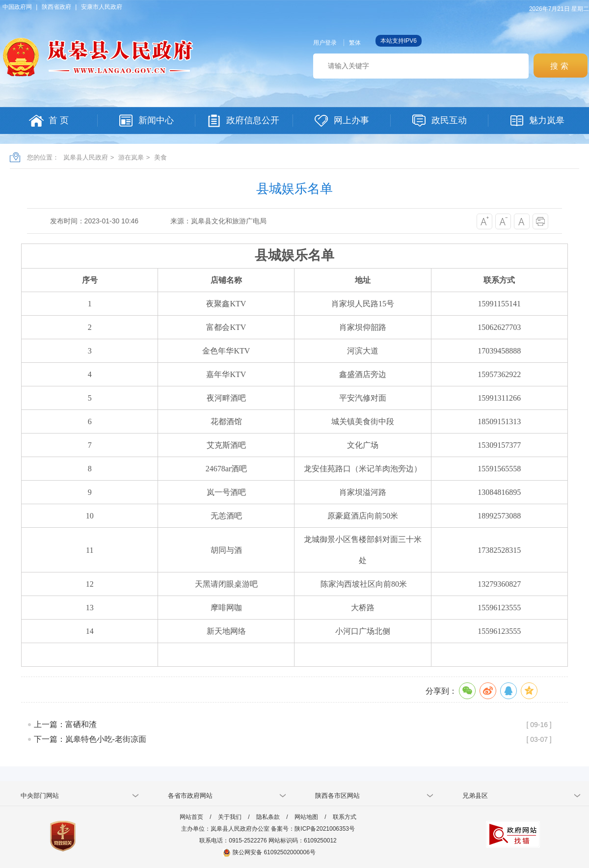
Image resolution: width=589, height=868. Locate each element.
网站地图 (306, 817)
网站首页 (191, 817)
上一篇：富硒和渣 (65, 724)
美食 (161, 157)
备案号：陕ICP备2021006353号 (313, 829)
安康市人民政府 (102, 7)
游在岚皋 (131, 157)
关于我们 (230, 817)
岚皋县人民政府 (86, 157)
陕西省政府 (56, 7)
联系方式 (345, 817)
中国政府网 (17, 7)
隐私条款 (268, 817)
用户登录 (325, 43)
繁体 (355, 43)
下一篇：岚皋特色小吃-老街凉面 (90, 739)
